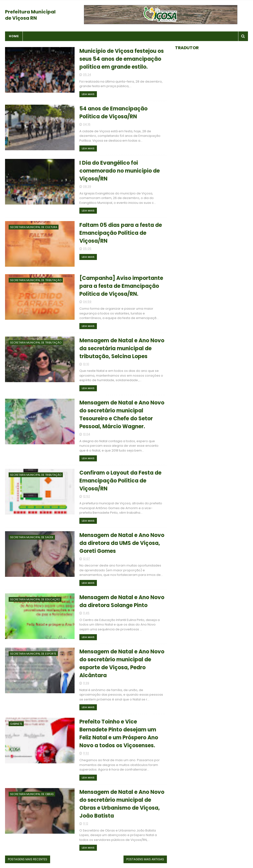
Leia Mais (88, 94)
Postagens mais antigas (145, 859)
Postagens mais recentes (28, 859)
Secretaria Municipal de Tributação (36, 280)
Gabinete (16, 724)
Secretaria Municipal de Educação (35, 599)
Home (14, 36)
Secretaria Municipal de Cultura (34, 227)
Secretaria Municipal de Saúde (32, 537)
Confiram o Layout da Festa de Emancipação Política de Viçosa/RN (120, 481)
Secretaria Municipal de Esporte (33, 654)
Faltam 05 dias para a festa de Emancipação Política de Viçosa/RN (121, 233)
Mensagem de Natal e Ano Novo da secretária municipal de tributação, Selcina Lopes (122, 348)
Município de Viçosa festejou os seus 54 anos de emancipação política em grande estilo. (122, 59)
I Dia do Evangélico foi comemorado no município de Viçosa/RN (120, 171)
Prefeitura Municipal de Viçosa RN (30, 15)
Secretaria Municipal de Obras (32, 794)
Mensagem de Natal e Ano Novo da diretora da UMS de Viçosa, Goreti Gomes (122, 543)
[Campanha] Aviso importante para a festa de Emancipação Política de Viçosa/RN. (121, 286)
